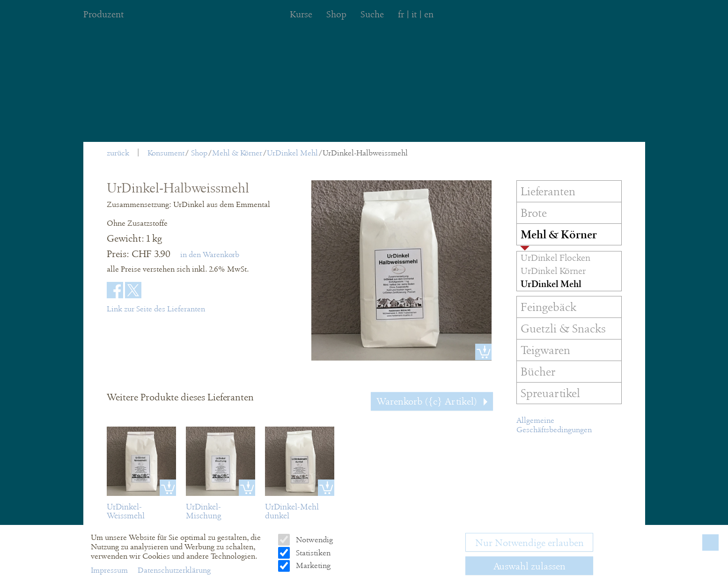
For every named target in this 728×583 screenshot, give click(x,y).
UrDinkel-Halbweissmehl (365, 153)
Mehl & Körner (237, 153)
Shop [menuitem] (336, 14)
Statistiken (312, 553)
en (429, 14)
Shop (199, 153)
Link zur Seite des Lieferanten (156, 309)
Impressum (110, 570)
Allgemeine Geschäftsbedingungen (554, 425)
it (414, 14)
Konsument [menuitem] (166, 153)
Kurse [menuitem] (301, 14)
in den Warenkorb (210, 255)
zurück (118, 153)
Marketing (312, 565)
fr (401, 14)
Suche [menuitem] (372, 14)
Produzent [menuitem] (103, 14)
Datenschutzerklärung (174, 570)
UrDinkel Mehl (292, 153)
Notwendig (313, 540)
